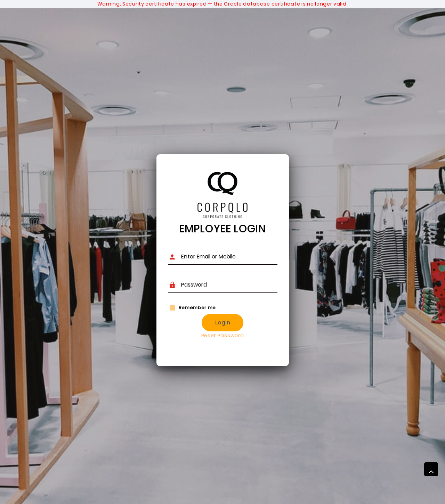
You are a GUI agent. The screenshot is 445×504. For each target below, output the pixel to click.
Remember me (197, 308)
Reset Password (223, 336)
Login (223, 323)
